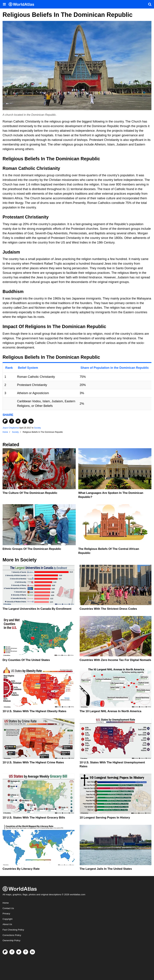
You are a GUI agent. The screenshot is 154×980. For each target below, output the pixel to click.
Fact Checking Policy (13, 930)
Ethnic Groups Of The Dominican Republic (32, 549)
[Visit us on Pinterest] (26, 952)
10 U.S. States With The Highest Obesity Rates (34, 711)
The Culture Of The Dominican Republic (30, 493)
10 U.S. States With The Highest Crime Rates (33, 762)
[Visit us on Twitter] (19, 952)
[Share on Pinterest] (25, 421)
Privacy (6, 914)
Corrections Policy (12, 935)
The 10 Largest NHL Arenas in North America (111, 711)
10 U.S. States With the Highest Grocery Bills (34, 818)
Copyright (8, 919)
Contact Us (8, 908)
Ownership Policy (11, 940)
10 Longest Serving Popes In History (105, 818)
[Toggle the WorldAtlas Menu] (4, 4)
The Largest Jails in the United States (106, 869)
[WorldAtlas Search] (150, 4)
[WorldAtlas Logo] (23, 4)
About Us (7, 924)
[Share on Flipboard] (5, 421)
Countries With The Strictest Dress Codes (108, 609)
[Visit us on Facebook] (12, 952)
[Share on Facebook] (12, 421)
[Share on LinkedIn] (31, 421)
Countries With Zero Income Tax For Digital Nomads (115, 660)
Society (37, 428)
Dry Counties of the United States (26, 660)
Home (6, 903)
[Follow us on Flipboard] (5, 952)
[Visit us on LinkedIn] (32, 952)
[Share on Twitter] (18, 421)
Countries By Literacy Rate (21, 869)
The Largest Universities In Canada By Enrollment (37, 609)
